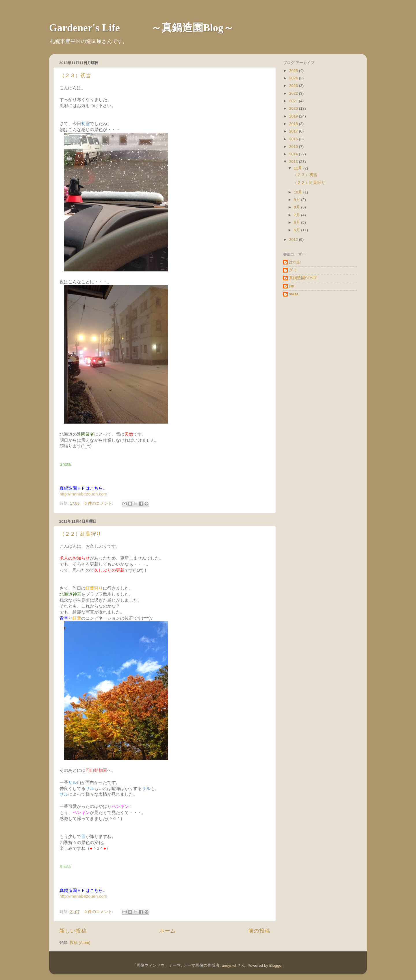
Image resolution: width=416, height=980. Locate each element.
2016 (294, 139)
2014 (294, 154)
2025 (294, 71)
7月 (297, 215)
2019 (294, 116)
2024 (294, 78)
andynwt (229, 965)
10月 (299, 192)
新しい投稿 (73, 931)
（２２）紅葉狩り (80, 534)
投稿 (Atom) (80, 943)
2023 (294, 86)
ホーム (167, 931)
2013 (294, 162)
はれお (295, 262)
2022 (294, 93)
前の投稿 (259, 931)
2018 (294, 124)
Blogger (276, 965)
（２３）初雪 (75, 75)
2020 (294, 108)
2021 (294, 101)
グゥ (293, 270)
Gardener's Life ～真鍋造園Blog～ (141, 28)
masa (294, 294)
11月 (299, 168)
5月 (297, 230)
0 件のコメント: (100, 503)
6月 (297, 222)
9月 (297, 200)
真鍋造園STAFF (303, 278)
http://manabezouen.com (83, 494)
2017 (294, 131)
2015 (294, 147)
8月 (297, 207)
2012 (294, 240)
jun (291, 286)
